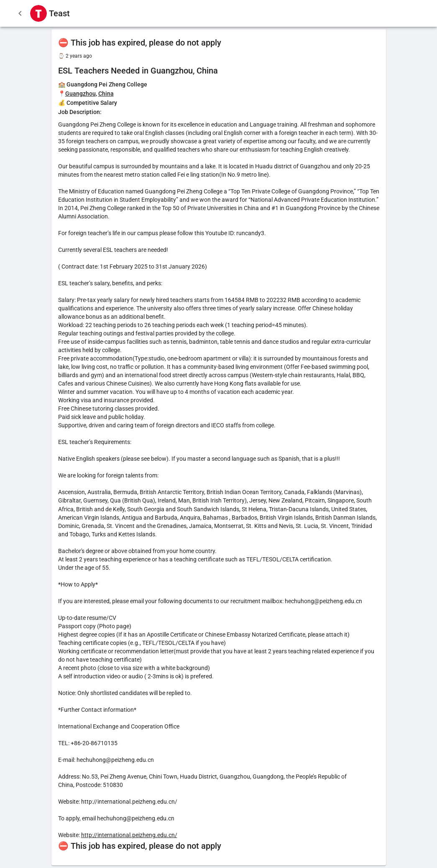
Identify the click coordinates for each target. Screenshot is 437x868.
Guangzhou (80, 94)
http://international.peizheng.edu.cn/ (129, 835)
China (106, 94)
